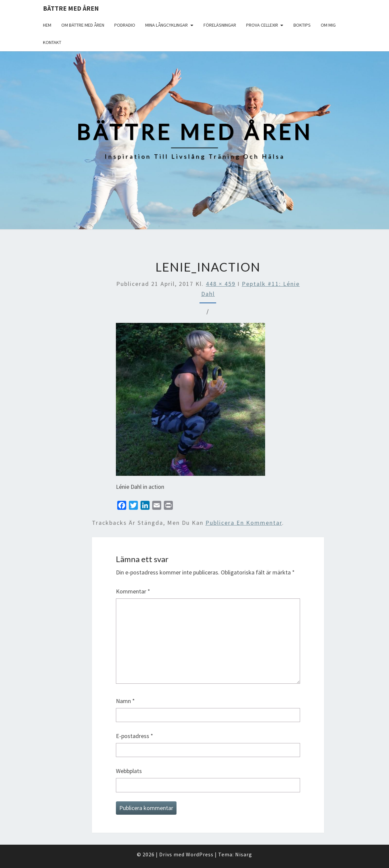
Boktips (302, 25)
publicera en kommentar (244, 523)
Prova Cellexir (262, 25)
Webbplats (129, 771)
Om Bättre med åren (83, 25)
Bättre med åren (71, 8)
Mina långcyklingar (167, 25)
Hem (47, 25)
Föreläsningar (220, 25)
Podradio (125, 25)
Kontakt (52, 42)
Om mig (328, 25)
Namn (125, 701)
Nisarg (244, 854)
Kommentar (133, 591)
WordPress (200, 854)
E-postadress (135, 736)
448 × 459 (221, 284)
